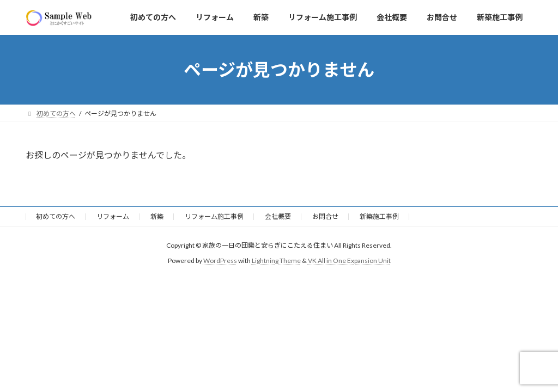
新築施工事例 (379, 216)
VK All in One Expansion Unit (349, 261)
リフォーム (113, 216)
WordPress (220, 261)
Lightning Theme (276, 261)
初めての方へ (56, 216)
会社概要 (278, 216)
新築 (157, 216)
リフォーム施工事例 (214, 216)
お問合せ (325, 216)
